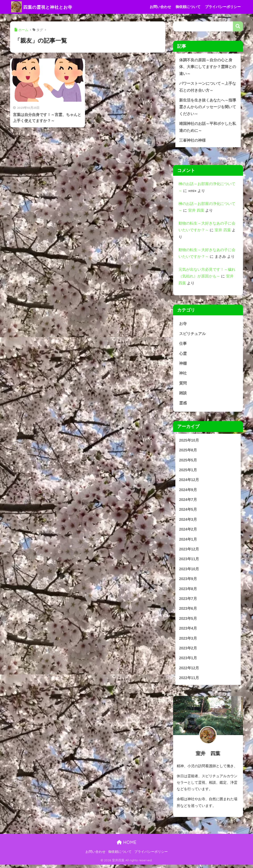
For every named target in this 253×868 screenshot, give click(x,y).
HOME (127, 845)
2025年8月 (188, 452)
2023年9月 (188, 581)
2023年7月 (188, 601)
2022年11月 (189, 681)
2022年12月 (189, 671)
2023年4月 (188, 631)
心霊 (183, 354)
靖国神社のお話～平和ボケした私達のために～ (208, 128)
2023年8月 (188, 591)
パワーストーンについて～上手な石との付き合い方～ (208, 87)
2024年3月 (188, 522)
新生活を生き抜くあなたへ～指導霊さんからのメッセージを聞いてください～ (208, 107)
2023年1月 (188, 661)
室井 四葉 (196, 211)
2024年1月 (188, 541)
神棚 (183, 365)
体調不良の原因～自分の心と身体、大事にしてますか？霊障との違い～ (208, 67)
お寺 (183, 325)
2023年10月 (189, 571)
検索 (238, 26)
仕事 (183, 344)
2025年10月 (189, 442)
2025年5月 (188, 462)
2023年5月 (188, 621)
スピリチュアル (192, 335)
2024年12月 (189, 482)
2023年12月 (189, 551)
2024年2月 (188, 531)
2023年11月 (189, 561)
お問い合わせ (160, 7)
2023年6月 (188, 611)
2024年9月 (188, 492)
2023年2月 (188, 651)
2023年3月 (188, 641)
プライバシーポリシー (223, 7)
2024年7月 (188, 501)
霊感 (183, 404)
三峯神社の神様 (192, 141)
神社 (183, 374)
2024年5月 (188, 511)
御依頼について (188, 7)
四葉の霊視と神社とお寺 (47, 7)
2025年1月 (188, 472)
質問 (183, 384)
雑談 (183, 394)
